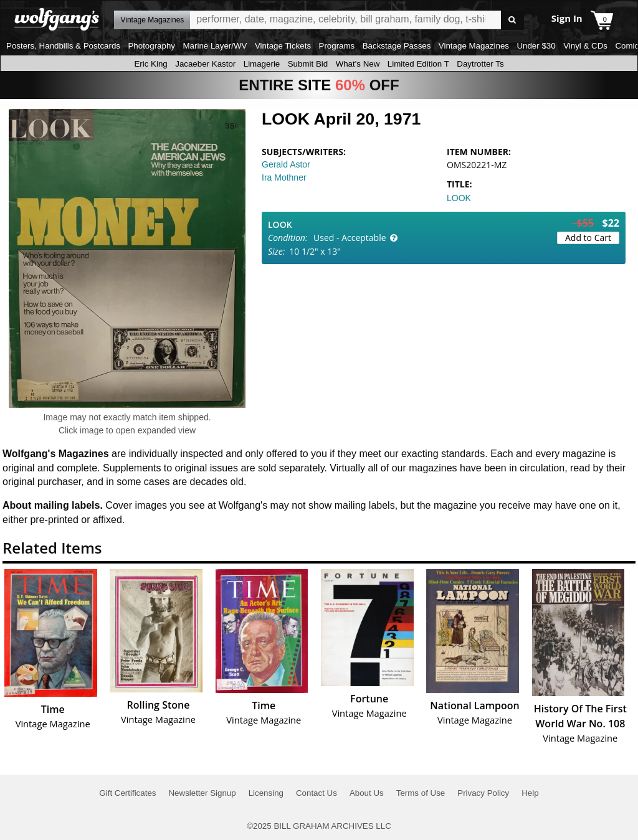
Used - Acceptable (350, 238)
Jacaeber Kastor (205, 64)
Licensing (266, 793)
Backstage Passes (397, 46)
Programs (337, 46)
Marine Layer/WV (215, 46)
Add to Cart (588, 238)
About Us (367, 793)
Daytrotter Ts (480, 64)
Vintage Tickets (283, 46)
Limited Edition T (418, 64)
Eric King (150, 64)
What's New (358, 64)
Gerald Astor (286, 164)
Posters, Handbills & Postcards (63, 46)
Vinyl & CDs (585, 46)
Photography (151, 46)
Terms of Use (421, 793)
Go (512, 20)
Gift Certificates (127, 793)
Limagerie (262, 64)
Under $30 (536, 46)
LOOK (459, 198)
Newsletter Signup (202, 793)
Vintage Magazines (474, 46)
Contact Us (317, 793)
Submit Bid (308, 64)
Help (530, 793)
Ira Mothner (284, 177)
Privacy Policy (483, 793)
